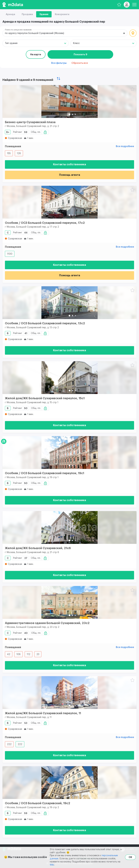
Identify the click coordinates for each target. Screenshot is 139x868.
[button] (69, 114)
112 (29, 654)
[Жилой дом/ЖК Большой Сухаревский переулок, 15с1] (69, 378)
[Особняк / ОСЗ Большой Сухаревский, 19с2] (69, 783)
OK (130, 857)
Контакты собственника (69, 164)
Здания (44, 14)
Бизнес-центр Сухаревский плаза (30, 122)
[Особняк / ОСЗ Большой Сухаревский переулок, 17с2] (69, 202)
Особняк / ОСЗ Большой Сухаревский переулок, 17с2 (45, 223)
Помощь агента (70, 175)
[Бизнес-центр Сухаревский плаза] (69, 101)
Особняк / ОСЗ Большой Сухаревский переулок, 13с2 (45, 323)
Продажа (27, 14)
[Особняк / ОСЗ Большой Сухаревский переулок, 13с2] (69, 303)
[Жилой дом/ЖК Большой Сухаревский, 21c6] (69, 527)
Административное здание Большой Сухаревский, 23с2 (47, 623)
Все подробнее (125, 146)
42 (9, 654)
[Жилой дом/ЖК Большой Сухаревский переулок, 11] (69, 693)
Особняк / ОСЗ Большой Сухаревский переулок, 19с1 (45, 473)
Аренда (10, 14)
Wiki (52, 865)
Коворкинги (62, 14)
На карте (36, 54)
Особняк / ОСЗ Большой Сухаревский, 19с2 (38, 803)
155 (9, 153)
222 (9, 744)
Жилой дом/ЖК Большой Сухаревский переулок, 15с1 (45, 398)
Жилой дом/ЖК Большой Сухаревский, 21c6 (38, 548)
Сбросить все (80, 63)
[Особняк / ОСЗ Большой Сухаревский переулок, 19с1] (69, 453)
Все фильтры (59, 63)
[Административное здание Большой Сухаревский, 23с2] (69, 602)
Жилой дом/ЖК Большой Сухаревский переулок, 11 (43, 713)
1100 (10, 254)
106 (18, 654)
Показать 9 (80, 54)
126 (19, 153)
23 (38, 654)
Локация (133, 33)
